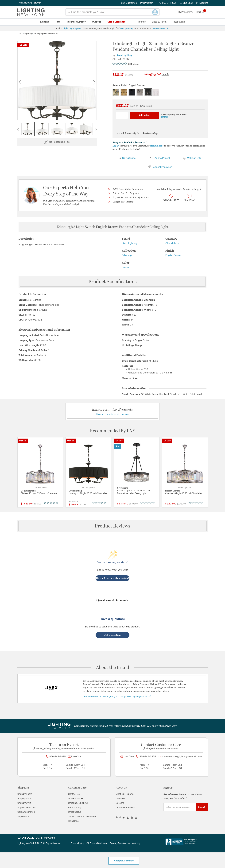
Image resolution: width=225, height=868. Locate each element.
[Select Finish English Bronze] (148, 92)
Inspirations (23, 817)
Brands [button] (142, 22)
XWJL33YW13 (45, 839)
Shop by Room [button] (159, 22)
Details (165, 74)
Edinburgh (128, 255)
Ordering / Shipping (78, 803)
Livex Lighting (124, 55)
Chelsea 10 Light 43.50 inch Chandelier (184, 493)
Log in (116, 146)
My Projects (185, 12)
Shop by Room (25, 794)
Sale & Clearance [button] (116, 22)
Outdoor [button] (97, 22)
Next (94, 82)
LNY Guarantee (129, 3)
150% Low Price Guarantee (82, 817)
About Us (120, 799)
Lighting (28, 34)
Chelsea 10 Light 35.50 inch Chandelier (39, 493)
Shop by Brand (25, 799)
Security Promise (118, 843)
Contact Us (74, 794)
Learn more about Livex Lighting (99, 697)
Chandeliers (53, 34)
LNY (21, 34)
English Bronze (173, 255)
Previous (20, 82)
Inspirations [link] (179, 22)
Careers (120, 803)
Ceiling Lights (40, 34)
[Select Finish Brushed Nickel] (140, 92)
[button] (202, 3)
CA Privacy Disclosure (97, 843)
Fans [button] (58, 22)
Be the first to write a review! (112, 578)
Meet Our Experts (125, 794)
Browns (126, 267)
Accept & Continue (124, 861)
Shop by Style (24, 803)
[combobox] (112, 12)
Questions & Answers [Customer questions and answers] (112, 600)
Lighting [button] (45, 22)
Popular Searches (26, 808)
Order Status (75, 812)
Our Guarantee (76, 799)
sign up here (157, 146)
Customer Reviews (125, 808)
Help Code (73, 821)
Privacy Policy (77, 843)
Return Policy (75, 808)
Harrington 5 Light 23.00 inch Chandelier (88, 493)
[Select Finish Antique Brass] (116, 92)
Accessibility (134, 843)
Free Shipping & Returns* (29, 3)
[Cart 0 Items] (202, 12)
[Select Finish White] (156, 92)
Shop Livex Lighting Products (135, 697)
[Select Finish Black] (132, 92)
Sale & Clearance (26, 812)
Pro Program (147, 3)
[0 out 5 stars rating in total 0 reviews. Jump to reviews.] (126, 64)
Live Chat (186, 3)
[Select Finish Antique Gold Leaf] (124, 92)
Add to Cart (145, 115)
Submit (202, 807)
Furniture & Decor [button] (76, 22)
